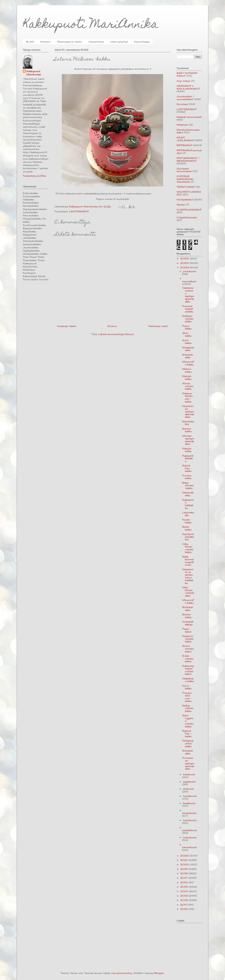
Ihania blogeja (142, 42)
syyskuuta (189, 782)
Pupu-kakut (187, 630)
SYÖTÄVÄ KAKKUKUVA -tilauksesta (186, 179)
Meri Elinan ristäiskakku (188, 591)
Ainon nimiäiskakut (188, 649)
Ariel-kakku (187, 342)
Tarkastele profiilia (34, 176)
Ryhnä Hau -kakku (187, 468)
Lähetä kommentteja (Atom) (116, 334)
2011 (184, 905)
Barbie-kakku (187, 616)
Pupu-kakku (187, 327)
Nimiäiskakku (188, 423)
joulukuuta (190, 271)
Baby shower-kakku (188, 485)
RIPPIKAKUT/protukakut (189, 152)
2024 (185, 263)
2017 (184, 878)
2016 (184, 882)
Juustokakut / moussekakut (185, 98)
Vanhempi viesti (158, 326)
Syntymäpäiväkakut (188, 537)
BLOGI (30, 42)
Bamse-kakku (187, 430)
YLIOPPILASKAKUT (189, 210)
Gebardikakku (188, 494)
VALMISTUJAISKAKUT (189, 193)
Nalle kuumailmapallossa (188, 561)
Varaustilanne (96, 42)
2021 (184, 860)
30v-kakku (187, 335)
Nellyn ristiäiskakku (188, 708)
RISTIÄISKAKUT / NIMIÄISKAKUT (188, 159)
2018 (184, 873)
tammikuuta (189, 847)
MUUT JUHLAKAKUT (186, 139)
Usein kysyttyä (119, 42)
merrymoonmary (121, 973)
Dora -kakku (187, 687)
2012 (184, 900)
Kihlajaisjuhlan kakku (188, 743)
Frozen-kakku (187, 477)
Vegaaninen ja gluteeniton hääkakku (188, 576)
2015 (184, 887)
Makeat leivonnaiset (189, 117)
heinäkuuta (190, 796)
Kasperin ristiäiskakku (188, 639)
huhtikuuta (190, 820)
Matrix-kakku (187, 370)
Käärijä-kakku (187, 378)
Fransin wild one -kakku (187, 697)
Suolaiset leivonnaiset (184, 170)
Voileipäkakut (185, 199)
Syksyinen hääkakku (188, 504)
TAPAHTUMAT (186, 187)
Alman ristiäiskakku (188, 386)
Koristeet (182, 104)
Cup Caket (183, 81)
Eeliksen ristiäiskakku (188, 319)
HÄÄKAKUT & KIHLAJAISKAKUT (188, 87)
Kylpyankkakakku (188, 458)
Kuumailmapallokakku (188, 309)
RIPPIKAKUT (184, 145)
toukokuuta (189, 813)
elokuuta (188, 789)
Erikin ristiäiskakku (188, 659)
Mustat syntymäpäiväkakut (188, 440)
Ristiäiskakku (188, 356)
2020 (185, 864)
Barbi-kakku (187, 528)
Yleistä (181, 205)
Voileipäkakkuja (188, 623)
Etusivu (112, 326)
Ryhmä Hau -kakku (187, 734)
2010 (185, 909)
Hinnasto (45, 42)
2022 (185, 856)
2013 (184, 896)
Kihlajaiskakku (188, 349)
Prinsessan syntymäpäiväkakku (188, 763)
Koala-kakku (187, 521)
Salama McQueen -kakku (188, 397)
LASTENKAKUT (79, 211)
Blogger (159, 973)
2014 (184, 891)
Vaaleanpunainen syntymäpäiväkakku (188, 295)
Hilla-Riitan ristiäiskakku (188, 548)
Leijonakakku (188, 514)
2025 (185, 258)
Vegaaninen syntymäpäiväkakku (188, 411)
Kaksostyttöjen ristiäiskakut (188, 670)
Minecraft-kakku (188, 363)
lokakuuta (189, 774)
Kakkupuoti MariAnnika (91, 25)
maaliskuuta (189, 830)
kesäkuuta (189, 803)
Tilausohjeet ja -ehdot (70, 42)
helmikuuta (190, 837)
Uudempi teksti (67, 326)
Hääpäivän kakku (188, 680)
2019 (184, 869)
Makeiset (182, 125)
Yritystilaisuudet (187, 217)
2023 (185, 267)
